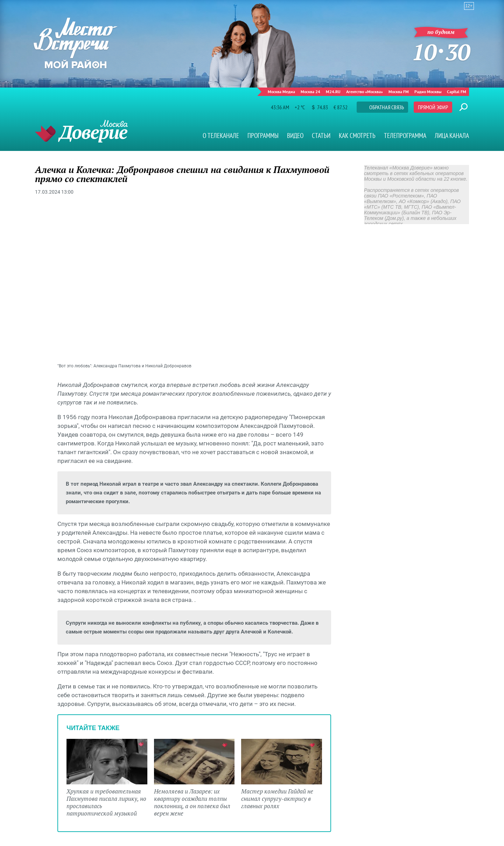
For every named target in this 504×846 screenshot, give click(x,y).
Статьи (321, 136)
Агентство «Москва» (365, 92)
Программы (263, 136)
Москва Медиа (281, 92)
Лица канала (452, 136)
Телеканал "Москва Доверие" (81, 131)
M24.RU (333, 92)
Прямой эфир (433, 107)
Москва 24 (310, 92)
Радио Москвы (428, 92)
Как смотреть (357, 136)
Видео (295, 136)
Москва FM (399, 92)
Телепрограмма (405, 136)
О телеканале (221, 136)
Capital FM (457, 92)
